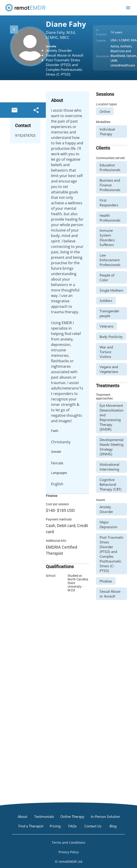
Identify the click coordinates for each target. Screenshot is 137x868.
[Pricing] (55, 826)
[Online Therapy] (72, 816)
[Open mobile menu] (128, 8)
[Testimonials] (44, 816)
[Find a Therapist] (31, 826)
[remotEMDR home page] (26, 8)
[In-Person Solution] (105, 816)
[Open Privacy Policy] (68, 852)
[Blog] (113, 826)
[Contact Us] (93, 826)
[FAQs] (73, 826)
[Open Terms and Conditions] (68, 843)
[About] (22, 816)
